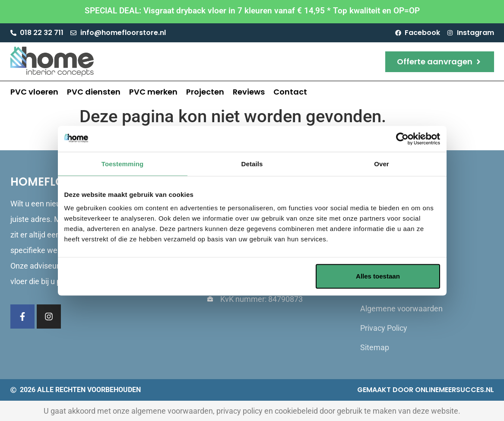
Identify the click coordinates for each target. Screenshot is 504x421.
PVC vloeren (34, 92)
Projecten (205, 92)
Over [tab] (382, 163)
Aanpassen (251, 276)
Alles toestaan (378, 276)
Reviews (249, 92)
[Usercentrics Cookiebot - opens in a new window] (402, 139)
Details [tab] (252, 163)
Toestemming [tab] (123, 163)
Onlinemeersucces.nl (455, 390)
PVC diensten (94, 92)
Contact (290, 92)
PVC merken (153, 92)
